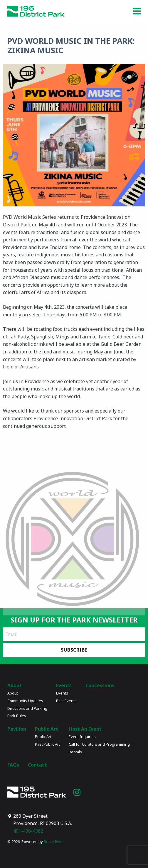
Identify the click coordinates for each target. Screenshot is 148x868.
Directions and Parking (27, 708)
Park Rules (17, 716)
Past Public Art (47, 744)
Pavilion (17, 729)
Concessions (100, 685)
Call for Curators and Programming (99, 744)
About (15, 685)
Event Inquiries (82, 737)
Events (64, 685)
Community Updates (25, 701)
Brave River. (54, 842)
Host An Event (85, 729)
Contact (37, 765)
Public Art (47, 729)
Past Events (66, 701)
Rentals (75, 752)
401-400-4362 (28, 831)
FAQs (13, 765)
